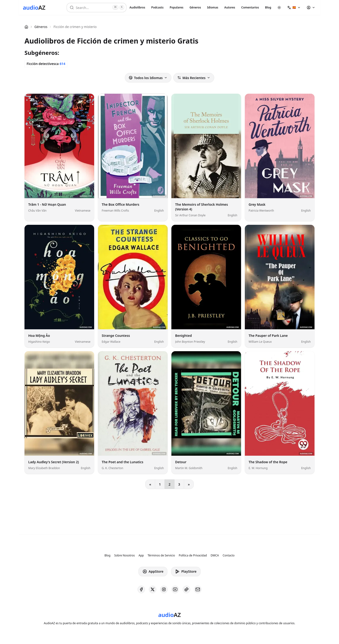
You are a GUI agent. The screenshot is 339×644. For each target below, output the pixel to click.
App (141, 555)
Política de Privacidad (193, 555)
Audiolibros (137, 7)
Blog (268, 7)
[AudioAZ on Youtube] (175, 589)
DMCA (215, 555)
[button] (294, 8)
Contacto (229, 555)
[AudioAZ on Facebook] (141, 589)
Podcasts (157, 7)
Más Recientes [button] (194, 78)
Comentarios (250, 7)
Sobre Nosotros (124, 555)
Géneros (195, 7)
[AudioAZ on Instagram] (164, 589)
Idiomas (213, 7)
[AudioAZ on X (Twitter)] (153, 589)
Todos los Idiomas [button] (148, 78)
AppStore (153, 572)
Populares (177, 7)
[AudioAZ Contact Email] (198, 589)
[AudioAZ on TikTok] (186, 589)
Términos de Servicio (161, 555)
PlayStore (186, 572)
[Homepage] (34, 8)
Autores (230, 7)
